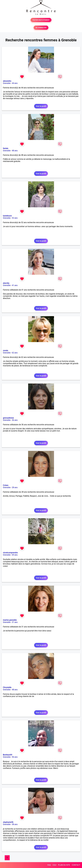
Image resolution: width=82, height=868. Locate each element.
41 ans (15, 285)
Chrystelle (7, 687)
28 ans (15, 487)
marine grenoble (10, 620)
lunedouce (7, 216)
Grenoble (7, 83)
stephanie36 (8, 822)
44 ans (15, 83)
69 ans (15, 555)
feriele (6, 148)
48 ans (15, 151)
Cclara (6, 485)
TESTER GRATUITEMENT (41, 20)
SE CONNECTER (41, 28)
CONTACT (76, 865)
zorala (6, 350)
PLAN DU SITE (64, 865)
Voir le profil (41, 106)
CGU (54, 865)
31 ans (15, 622)
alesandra (7, 81)
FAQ (49, 865)
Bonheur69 (8, 755)
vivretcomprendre (10, 553)
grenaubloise (8, 418)
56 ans (15, 757)
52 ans (15, 218)
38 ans (15, 824)
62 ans (15, 353)
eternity (6, 283)
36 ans (15, 420)
